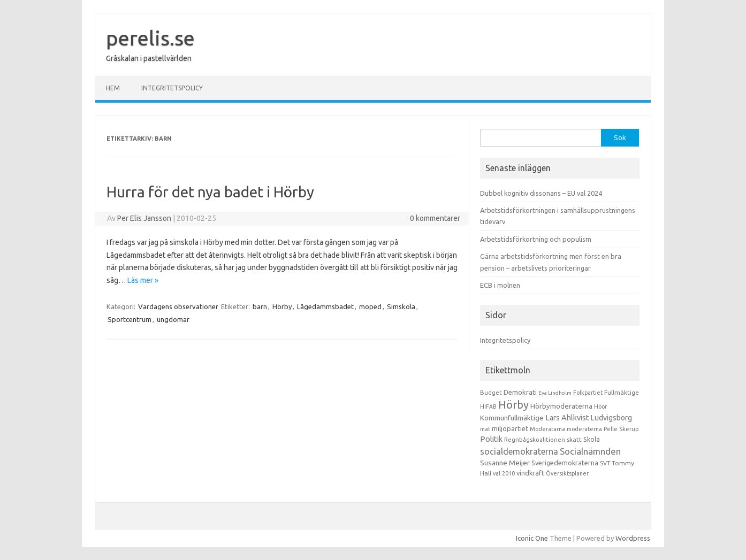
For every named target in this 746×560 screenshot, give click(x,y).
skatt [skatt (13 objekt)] (574, 439)
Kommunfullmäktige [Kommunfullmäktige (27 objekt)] (512, 418)
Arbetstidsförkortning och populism (536, 239)
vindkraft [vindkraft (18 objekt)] (530, 473)
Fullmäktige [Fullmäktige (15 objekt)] (622, 392)
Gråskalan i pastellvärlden (149, 58)
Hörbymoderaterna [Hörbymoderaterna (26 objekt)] (561, 406)
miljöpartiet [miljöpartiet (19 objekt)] (510, 428)
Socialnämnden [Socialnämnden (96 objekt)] (590, 451)
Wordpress (633, 538)
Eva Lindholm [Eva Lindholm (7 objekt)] (555, 393)
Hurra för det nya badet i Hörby (210, 192)
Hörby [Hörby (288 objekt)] (513, 405)
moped (370, 306)
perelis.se (150, 38)
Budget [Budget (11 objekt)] (491, 393)
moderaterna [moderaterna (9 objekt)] (584, 429)
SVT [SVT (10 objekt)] (605, 463)
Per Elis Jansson (144, 218)
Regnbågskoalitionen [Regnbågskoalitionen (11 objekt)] (535, 440)
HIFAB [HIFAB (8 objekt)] (488, 406)
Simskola (401, 306)
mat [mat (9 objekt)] (485, 429)
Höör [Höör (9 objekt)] (600, 406)
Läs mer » (143, 280)
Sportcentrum (130, 319)
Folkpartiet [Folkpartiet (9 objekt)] (588, 393)
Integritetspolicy (172, 88)
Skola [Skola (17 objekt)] (592, 439)
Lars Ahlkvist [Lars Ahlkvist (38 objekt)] (567, 418)
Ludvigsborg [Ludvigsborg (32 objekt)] (611, 418)
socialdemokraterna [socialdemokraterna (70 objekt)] (519, 451)
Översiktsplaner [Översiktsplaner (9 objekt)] (567, 473)
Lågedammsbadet (325, 306)
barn (260, 306)
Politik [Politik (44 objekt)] (491, 439)
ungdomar (173, 319)
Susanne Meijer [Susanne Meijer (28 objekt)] (505, 463)
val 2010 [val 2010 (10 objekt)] (504, 473)
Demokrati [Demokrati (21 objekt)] (520, 392)
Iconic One (532, 538)
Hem (113, 88)
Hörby (282, 306)
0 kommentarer (435, 218)
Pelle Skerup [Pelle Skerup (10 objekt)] (621, 429)
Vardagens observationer (178, 306)
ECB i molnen (500, 285)
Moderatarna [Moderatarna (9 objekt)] (547, 429)
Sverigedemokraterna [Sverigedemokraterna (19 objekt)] (565, 463)
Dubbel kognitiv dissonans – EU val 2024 (541, 193)
